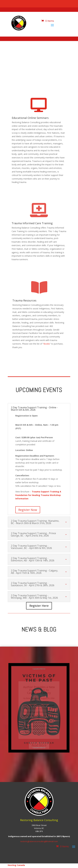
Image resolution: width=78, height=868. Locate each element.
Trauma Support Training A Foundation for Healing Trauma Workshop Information (38, 495)
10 (50, 744)
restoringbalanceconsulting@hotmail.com (39, 841)
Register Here (39, 606)
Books (47, 344)
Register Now (28, 510)
